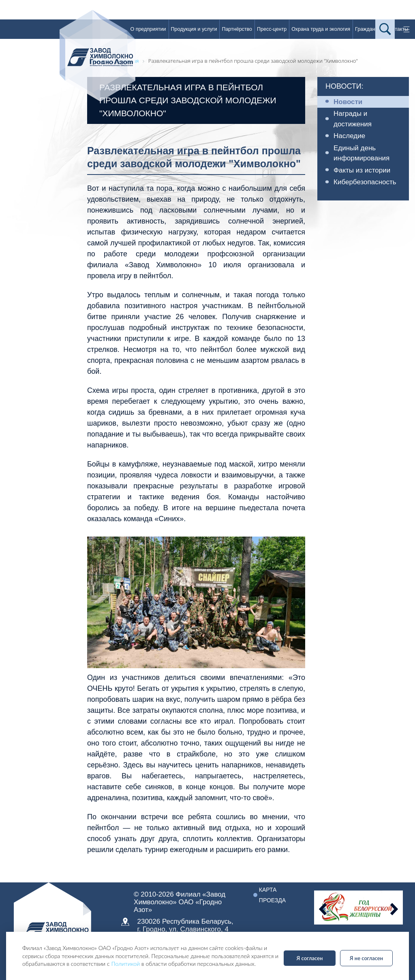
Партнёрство (237, 29)
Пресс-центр (272, 29)
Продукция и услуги (194, 29)
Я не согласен (366, 958)
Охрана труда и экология (321, 29)
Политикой (125, 964)
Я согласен (310, 958)
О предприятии (148, 29)
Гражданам (368, 29)
